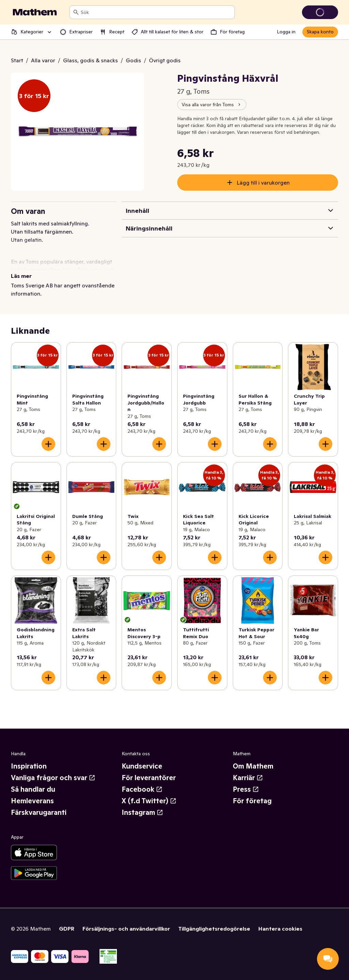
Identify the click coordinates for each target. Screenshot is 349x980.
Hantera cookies (280, 929)
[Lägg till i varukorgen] (48, 444)
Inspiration (29, 766)
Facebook (142, 789)
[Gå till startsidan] (35, 12)
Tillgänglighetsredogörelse (214, 929)
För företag (252, 801)
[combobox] (156, 12)
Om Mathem (253, 766)
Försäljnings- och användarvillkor (126, 929)
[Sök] (76, 12)
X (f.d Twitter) (149, 801)
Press (246, 789)
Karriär (248, 778)
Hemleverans (32, 801)
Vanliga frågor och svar (53, 778)
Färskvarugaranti (39, 812)
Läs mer (21, 276)
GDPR (67, 929)
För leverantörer (149, 778)
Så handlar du (33, 789)
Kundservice (142, 766)
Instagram (142, 812)
